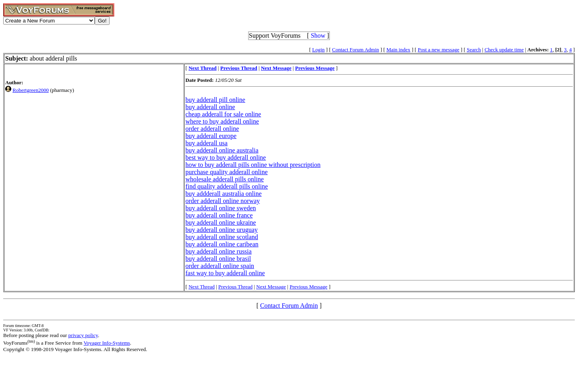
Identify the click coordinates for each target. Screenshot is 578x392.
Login (319, 50)
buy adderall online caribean (222, 244)
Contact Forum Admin (355, 50)
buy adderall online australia (222, 150)
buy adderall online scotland (222, 237)
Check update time (504, 50)
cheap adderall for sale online (223, 114)
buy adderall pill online (215, 100)
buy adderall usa (207, 143)
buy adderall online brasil (218, 259)
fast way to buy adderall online (225, 273)
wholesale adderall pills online (225, 179)
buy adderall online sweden (221, 208)
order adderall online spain (220, 266)
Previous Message (308, 287)
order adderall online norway (223, 201)
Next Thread (202, 287)
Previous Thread (235, 287)
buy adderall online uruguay (222, 230)
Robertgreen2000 (31, 90)
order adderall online (212, 129)
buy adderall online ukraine (221, 222)
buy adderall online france (219, 215)
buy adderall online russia (219, 251)
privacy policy (83, 335)
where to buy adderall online (222, 121)
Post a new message (439, 50)
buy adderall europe (211, 136)
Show (318, 36)
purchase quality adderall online (227, 172)
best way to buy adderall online (226, 157)
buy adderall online (210, 107)
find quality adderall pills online (227, 186)
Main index (399, 50)
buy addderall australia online (224, 194)
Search (474, 50)
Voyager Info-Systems (107, 343)
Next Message (271, 287)
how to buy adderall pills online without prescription (253, 165)
